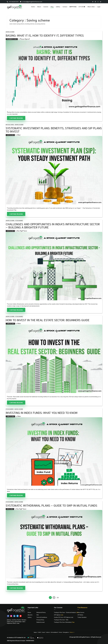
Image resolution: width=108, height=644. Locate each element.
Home (33, 7)
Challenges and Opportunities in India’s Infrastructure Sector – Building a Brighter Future (53, 226)
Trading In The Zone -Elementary (63, 622)
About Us (30, 615)
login (99, 7)
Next (58, 598)
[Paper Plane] (100, 2)
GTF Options (57, 615)
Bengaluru (66, 632)
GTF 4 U (74, 7)
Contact (65, 7)
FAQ (38, 615)
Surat (43, 632)
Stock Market (19, 220)
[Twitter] (93, 2)
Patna (60, 632)
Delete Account (40, 622)
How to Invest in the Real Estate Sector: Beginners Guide (48, 320)
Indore (48, 632)
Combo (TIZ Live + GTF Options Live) (64, 617)
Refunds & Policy (41, 612)
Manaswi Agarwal (25, 39)
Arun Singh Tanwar (22, 231)
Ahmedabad (54, 632)
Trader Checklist (82, 617)
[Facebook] (95, 2)
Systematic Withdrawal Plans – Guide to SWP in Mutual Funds (51, 505)
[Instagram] (98, 2)
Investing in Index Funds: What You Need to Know (42, 413)
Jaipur (35, 632)
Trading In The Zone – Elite (61, 620)
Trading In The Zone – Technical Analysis (65, 612)
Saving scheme (10, 32)
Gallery (30, 617)
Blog (52, 7)
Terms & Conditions (42, 617)
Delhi (39, 632)
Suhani (19, 135)
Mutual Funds (10, 125)
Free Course (81, 612)
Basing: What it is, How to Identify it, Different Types (45, 35)
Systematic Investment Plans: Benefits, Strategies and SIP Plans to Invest (54, 130)
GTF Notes (80, 615)
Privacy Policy (40, 620)
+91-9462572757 (14, 2)
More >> (72, 632)
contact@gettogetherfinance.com (32, 2)
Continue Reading (16, 118)
